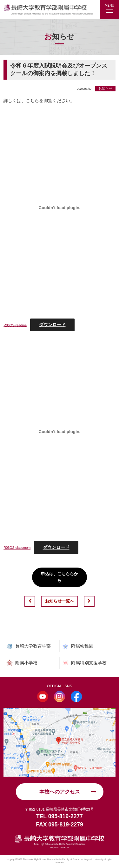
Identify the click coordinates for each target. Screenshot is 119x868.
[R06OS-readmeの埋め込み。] (60, 207)
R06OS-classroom (18, 548)
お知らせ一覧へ (60, 602)
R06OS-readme (16, 325)
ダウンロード (54, 325)
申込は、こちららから (60, 577)
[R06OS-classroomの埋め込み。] (60, 432)
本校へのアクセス (60, 792)
